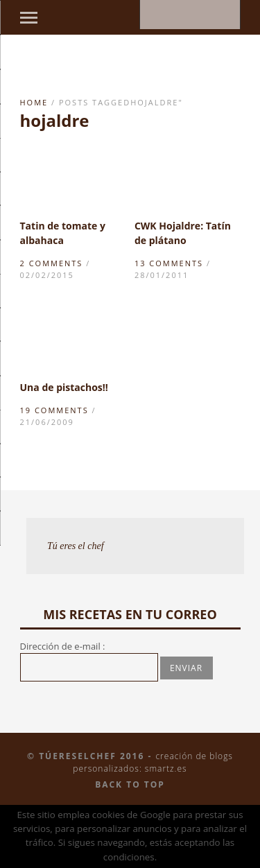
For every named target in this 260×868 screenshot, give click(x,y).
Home (34, 102)
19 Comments (54, 410)
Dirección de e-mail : (63, 646)
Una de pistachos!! (64, 387)
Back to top (130, 784)
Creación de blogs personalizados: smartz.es (153, 762)
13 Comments (169, 263)
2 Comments (52, 263)
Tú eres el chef (76, 546)
